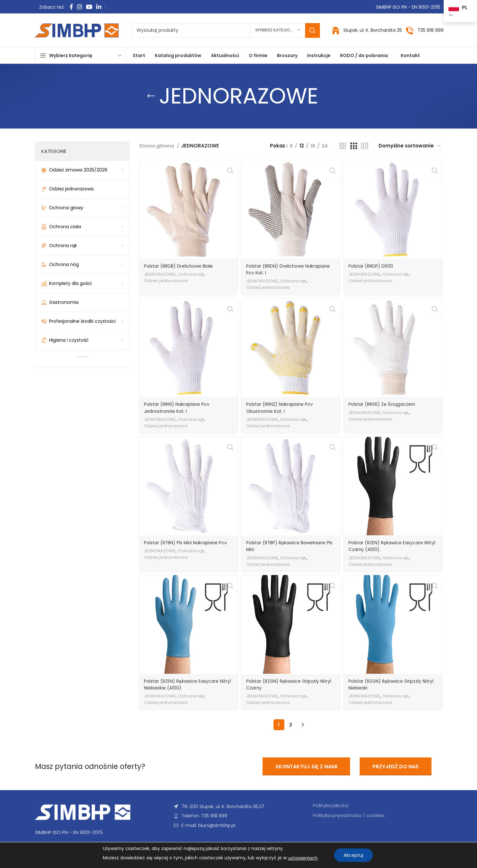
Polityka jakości (331, 805)
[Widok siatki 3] (354, 146)
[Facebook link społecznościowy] (71, 7)
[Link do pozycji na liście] (238, 816)
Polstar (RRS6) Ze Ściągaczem (386, 403)
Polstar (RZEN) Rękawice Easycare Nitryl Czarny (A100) (390, 546)
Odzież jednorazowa (167, 279)
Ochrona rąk (195, 272)
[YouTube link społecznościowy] (89, 7)
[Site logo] (77, 30)
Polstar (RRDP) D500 (374, 264)
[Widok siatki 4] (365, 146)
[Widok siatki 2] (343, 146)
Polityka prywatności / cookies (349, 815)
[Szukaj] (226, 30)
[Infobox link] (424, 30)
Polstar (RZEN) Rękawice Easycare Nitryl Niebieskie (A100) (184, 685)
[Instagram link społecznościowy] (79, 7)
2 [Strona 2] (291, 725)
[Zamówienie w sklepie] (410, 146)
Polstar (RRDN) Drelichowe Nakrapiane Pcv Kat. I (278, 267)
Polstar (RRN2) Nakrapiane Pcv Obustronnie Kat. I (283, 406)
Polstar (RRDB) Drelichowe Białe (181, 264)
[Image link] (83, 812)
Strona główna (157, 146)
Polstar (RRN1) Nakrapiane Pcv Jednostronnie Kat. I (179, 406)
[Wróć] (151, 96)
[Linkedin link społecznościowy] (99, 7)
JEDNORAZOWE (161, 272)
